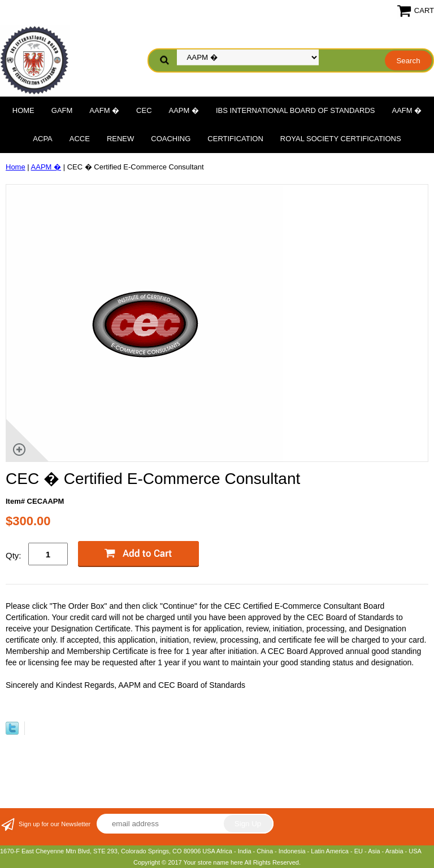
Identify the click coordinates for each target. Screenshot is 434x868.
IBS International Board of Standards (295, 110)
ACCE (80, 139)
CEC (144, 110)
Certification (235, 139)
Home (23, 110)
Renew (120, 139)
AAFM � (104, 110)
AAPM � (184, 110)
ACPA (42, 139)
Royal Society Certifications (341, 139)
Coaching (171, 139)
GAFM (62, 110)
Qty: (14, 555)
